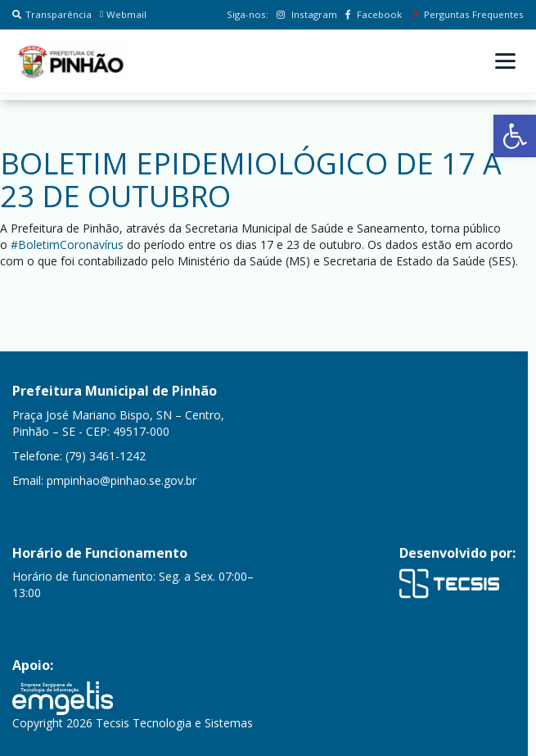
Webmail (123, 14)
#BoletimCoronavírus (67, 244)
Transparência (52, 14)
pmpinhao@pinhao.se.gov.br (122, 480)
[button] (515, 136)
